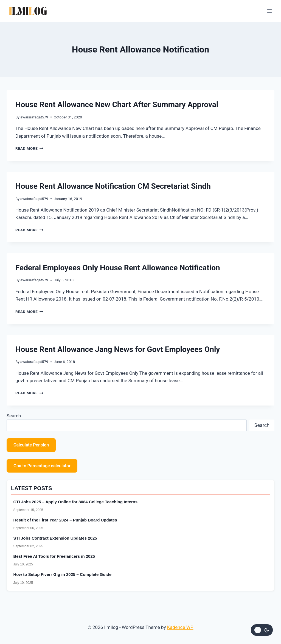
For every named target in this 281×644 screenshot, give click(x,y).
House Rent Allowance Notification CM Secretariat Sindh (113, 186)
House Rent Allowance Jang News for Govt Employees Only (118, 349)
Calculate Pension (31, 445)
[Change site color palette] (262, 630)
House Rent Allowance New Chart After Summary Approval (117, 105)
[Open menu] (269, 11)
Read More (29, 148)
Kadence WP (180, 627)
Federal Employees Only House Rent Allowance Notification (118, 268)
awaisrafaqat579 (34, 117)
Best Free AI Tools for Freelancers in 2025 (54, 556)
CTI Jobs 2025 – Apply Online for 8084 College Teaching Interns (76, 502)
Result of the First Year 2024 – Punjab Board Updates (65, 520)
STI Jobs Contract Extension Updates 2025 (55, 538)
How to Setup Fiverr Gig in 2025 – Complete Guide (63, 574)
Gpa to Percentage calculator (42, 466)
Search (14, 416)
